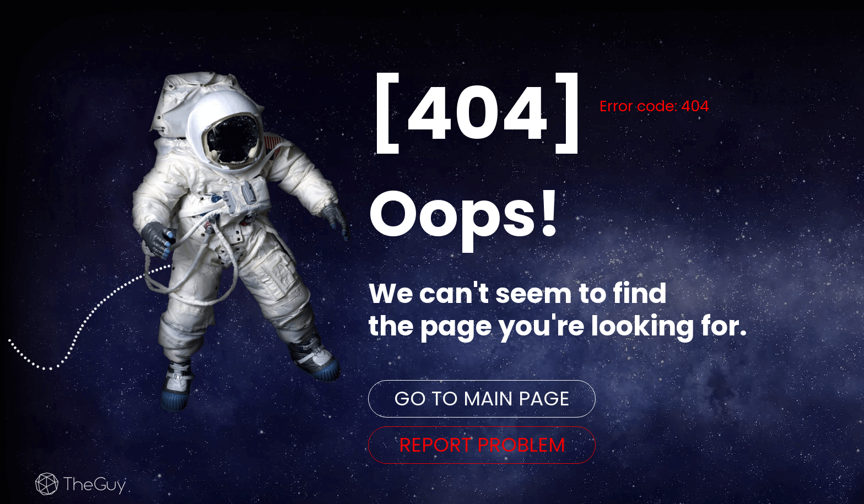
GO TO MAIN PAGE (482, 399)
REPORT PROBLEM (482, 445)
